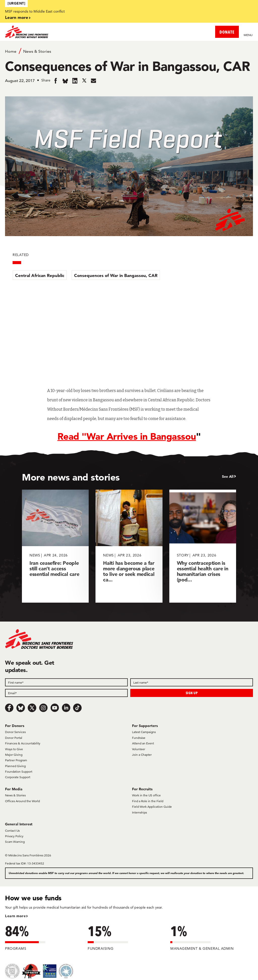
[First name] (66, 682)
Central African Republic (40, 275)
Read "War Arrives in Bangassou (127, 436)
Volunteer (139, 749)
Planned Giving (15, 766)
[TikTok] (77, 708)
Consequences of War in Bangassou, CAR (116, 275)
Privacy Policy (14, 836)
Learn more (17, 17)
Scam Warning (15, 842)
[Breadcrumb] (129, 51)
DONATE (227, 32)
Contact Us (12, 831)
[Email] (66, 693)
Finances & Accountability (23, 743)
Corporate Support (18, 777)
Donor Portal (14, 738)
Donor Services (15, 732)
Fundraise (139, 738)
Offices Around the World (22, 801)
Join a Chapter (142, 755)
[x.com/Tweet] (32, 708)
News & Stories (37, 51)
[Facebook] (9, 708)
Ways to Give (14, 749)
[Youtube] (55, 708)
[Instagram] (43, 708)
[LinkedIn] (66, 708)
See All (228, 477)
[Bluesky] (21, 708)
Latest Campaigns (144, 732)
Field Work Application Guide (152, 807)
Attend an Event (143, 743)
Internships (139, 812)
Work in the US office (146, 795)
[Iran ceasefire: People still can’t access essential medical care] (55, 546)
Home (11, 51)
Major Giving (14, 755)
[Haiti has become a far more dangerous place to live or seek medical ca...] (129, 546)
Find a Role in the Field (148, 801)
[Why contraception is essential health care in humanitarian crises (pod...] (203, 546)
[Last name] (192, 682)
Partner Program (16, 760)
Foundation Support (19, 772)
